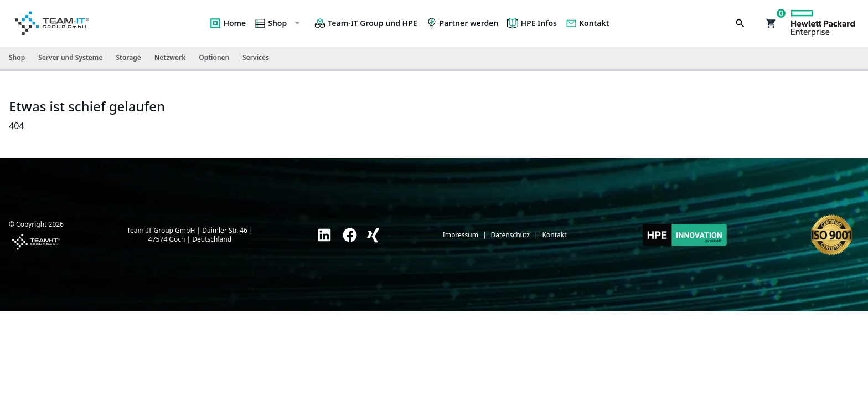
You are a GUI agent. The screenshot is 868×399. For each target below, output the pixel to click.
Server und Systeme (70, 57)
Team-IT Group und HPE (366, 23)
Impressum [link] (461, 235)
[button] (771, 23)
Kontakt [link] (555, 235)
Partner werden (463, 23)
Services (256, 57)
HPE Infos (532, 23)
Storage (128, 57)
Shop (278, 23)
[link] (324, 235)
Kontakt (587, 23)
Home (228, 23)
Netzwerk (170, 57)
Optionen (214, 57)
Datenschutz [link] (510, 235)
